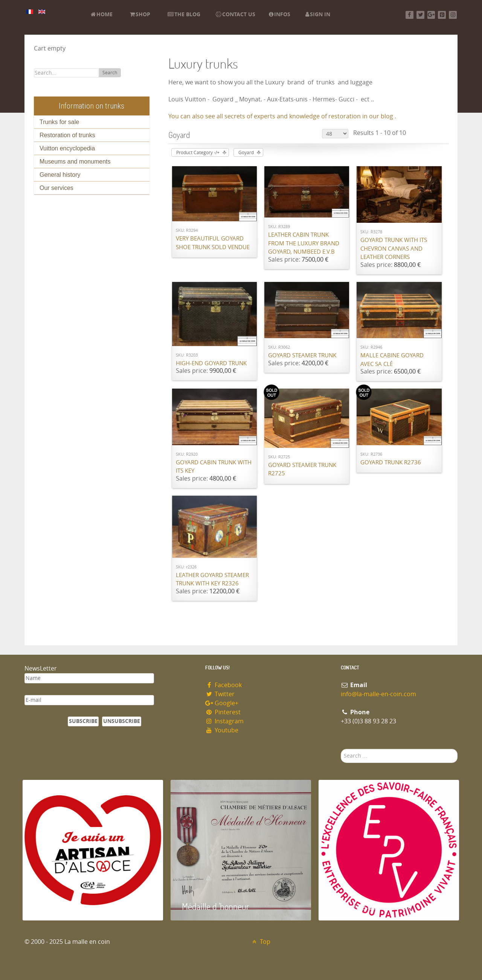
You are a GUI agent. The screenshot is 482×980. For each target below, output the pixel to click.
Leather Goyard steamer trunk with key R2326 (212, 580)
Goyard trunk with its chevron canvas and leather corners (394, 249)
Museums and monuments (75, 162)
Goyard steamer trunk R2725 (302, 469)
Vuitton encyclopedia (67, 148)
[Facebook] (410, 15)
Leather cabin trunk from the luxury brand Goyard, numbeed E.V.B (304, 243)
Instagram (224, 721)
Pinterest (223, 712)
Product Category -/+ (198, 153)
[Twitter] (420, 15)
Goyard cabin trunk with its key (214, 467)
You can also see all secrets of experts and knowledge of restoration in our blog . (282, 116)
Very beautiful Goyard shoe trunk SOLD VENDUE (213, 243)
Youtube (222, 730)
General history (60, 175)
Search (110, 73)
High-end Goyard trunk (211, 363)
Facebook (223, 685)
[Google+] (431, 15)
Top (260, 942)
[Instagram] (453, 15)
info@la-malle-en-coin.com (378, 694)
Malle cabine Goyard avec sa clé (392, 360)
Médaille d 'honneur (216, 906)
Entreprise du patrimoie (371, 906)
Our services (56, 188)
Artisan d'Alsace (61, 906)
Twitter (220, 694)
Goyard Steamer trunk (302, 355)
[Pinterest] (442, 15)
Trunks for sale (59, 122)
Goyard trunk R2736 (391, 462)
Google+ (222, 703)
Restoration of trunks (67, 135)
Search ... (341, 749)
